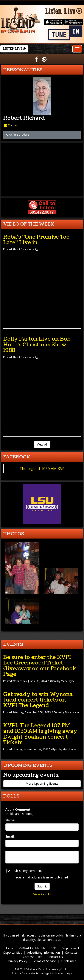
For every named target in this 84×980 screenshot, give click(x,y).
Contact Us (55, 957)
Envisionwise (28, 973)
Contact (12, 125)
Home (9, 948)
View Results (42, 894)
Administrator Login (61, 973)
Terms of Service (44, 961)
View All (42, 444)
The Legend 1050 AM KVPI (43, 468)
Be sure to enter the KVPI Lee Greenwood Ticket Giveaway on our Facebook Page (40, 666)
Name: (10, 820)
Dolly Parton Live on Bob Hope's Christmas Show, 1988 (37, 345)
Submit (42, 886)
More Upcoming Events (42, 783)
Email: (10, 836)
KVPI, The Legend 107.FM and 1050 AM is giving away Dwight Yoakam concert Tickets (40, 734)
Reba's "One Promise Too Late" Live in (36, 240)
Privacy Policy (18, 961)
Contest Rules (33, 957)
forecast (42, 192)
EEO (54, 948)
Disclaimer (68, 961)
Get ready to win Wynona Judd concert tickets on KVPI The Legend (38, 700)
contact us (54, 940)
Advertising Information (44, 952)
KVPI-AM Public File (32, 948)
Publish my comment (24, 871)
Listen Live (14, 49)
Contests (71, 952)
